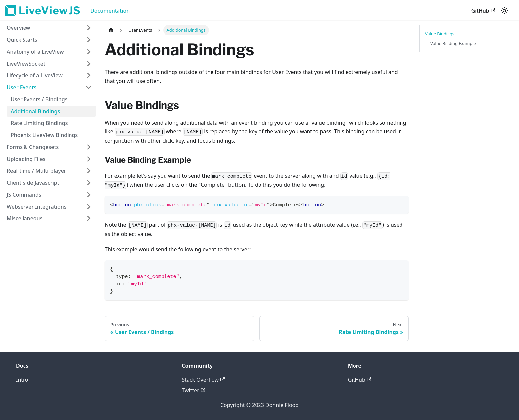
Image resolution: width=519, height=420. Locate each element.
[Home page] (111, 30)
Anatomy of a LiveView (35, 52)
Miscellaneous (24, 218)
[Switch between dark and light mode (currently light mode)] (504, 11)
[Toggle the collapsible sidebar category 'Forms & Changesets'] (89, 147)
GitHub (483, 11)
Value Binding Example (453, 43)
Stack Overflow (203, 380)
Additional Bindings (35, 111)
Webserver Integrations (37, 207)
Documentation (110, 11)
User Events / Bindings (39, 99)
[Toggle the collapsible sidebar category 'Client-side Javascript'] (89, 183)
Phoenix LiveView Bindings (44, 135)
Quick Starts (22, 40)
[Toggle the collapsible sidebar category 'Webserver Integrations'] (89, 207)
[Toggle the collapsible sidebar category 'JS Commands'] (89, 195)
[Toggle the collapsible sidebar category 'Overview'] (89, 28)
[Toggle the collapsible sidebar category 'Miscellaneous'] (89, 218)
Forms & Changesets (33, 147)
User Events (22, 87)
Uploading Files (26, 159)
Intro (22, 380)
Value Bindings (440, 34)
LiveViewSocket (26, 64)
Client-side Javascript (33, 183)
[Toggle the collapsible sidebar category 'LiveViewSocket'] (89, 64)
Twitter (193, 390)
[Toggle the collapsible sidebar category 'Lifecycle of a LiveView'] (89, 75)
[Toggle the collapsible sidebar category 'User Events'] (89, 87)
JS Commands (24, 195)
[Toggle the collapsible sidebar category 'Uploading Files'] (89, 159)
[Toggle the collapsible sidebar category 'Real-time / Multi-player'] (89, 171)
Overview (18, 28)
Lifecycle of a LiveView (35, 75)
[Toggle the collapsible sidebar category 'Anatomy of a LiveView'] (89, 52)
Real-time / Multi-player (36, 171)
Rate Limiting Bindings (39, 123)
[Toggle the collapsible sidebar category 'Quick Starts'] (89, 40)
